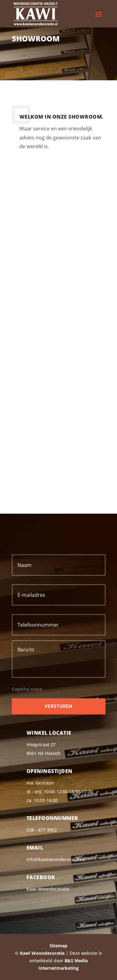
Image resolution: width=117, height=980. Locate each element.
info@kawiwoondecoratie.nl (56, 859)
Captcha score (27, 689)
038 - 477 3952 (42, 830)
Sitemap (58, 946)
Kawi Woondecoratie (48, 889)
